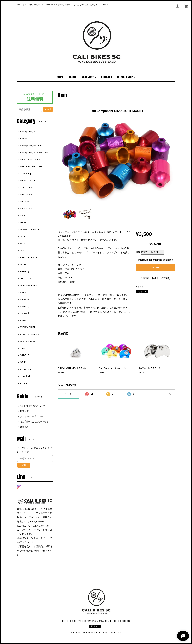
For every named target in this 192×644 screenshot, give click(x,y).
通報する (139, 287)
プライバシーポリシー (31, 416)
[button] (89, 77)
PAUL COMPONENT (31, 160)
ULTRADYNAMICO (30, 230)
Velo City (25, 271)
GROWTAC (26, 278)
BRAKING (25, 299)
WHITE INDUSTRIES (31, 167)
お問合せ (24, 411)
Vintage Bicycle (28, 132)
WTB (23, 243)
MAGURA (25, 202)
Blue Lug (25, 306)
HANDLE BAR (27, 341)
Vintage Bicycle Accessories (35, 153)
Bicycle (24, 139)
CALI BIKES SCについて (33, 406)
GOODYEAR (27, 188)
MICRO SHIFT (28, 327)
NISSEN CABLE (29, 285)
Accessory (25, 369)
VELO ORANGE (29, 258)
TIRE (23, 348)
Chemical (25, 376)
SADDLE (25, 355)
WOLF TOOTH (28, 181)
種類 (138, 252)
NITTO (24, 264)
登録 (24, 465)
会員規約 (24, 427)
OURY (23, 236)
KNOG (24, 293)
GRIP (23, 362)
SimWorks (25, 313)
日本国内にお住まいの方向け (155, 278)
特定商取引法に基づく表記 (34, 422)
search (48, 109)
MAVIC (24, 215)
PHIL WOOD (27, 195)
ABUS (23, 320)
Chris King (25, 174)
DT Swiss (25, 223)
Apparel (24, 383)
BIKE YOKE (26, 208)
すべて (68, 394)
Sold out (155, 268)
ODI (22, 250)
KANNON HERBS (29, 334)
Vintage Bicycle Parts (31, 146)
